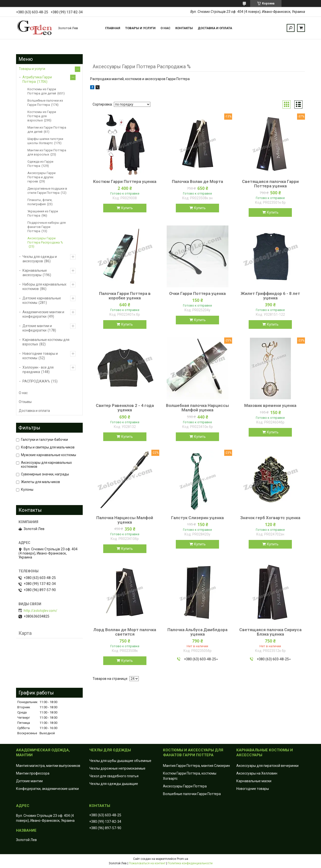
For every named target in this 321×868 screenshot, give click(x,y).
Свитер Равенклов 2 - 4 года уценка (125, 408)
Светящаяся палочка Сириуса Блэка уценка (270, 632)
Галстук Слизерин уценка (197, 518)
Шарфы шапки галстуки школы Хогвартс (45, 141)
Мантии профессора (33, 773)
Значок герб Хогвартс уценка (270, 518)
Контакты (184, 28)
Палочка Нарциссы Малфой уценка (125, 520)
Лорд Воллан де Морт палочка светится (125, 632)
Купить (127, 208)
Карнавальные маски (254, 781)
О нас (165, 28)
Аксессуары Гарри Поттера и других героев (41, 177)
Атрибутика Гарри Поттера (37, 79)
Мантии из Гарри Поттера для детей (47, 130)
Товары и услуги (140, 28)
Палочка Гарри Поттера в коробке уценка (125, 296)
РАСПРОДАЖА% (36, 381)
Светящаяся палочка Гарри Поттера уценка (270, 184)
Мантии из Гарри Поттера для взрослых (47, 152)
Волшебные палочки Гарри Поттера (192, 794)
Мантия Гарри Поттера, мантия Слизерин (196, 766)
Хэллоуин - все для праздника (38, 370)
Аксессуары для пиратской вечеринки (267, 766)
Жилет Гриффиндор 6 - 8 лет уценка (270, 296)
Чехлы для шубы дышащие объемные (120, 761)
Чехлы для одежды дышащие (114, 784)
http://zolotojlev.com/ (40, 611)
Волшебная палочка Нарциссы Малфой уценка (197, 408)
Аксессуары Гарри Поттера (185, 786)
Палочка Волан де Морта (197, 181)
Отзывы (25, 402)
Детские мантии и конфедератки (37, 328)
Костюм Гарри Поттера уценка (125, 181)
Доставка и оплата (215, 28)
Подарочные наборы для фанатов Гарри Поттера (47, 227)
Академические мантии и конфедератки (43, 314)
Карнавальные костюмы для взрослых (46, 342)
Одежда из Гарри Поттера (40, 164)
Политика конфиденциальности (190, 863)
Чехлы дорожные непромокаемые (117, 768)
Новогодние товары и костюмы (40, 356)
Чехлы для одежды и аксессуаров (40, 259)
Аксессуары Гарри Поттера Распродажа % (45, 240)
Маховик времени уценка (270, 405)
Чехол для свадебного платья (114, 776)
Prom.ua (182, 859)
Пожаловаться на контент (147, 863)
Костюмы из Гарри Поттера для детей (42, 91)
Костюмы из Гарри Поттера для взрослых (42, 116)
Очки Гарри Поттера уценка (197, 293)
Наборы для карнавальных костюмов (44, 287)
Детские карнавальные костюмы (42, 300)
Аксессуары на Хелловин (257, 773)
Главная (113, 28)
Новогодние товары (253, 789)
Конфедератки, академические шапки (47, 789)
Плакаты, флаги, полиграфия (40, 202)
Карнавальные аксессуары (35, 273)
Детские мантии (29, 781)
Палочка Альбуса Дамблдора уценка (197, 632)
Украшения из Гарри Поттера (43, 213)
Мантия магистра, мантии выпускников (48, 766)
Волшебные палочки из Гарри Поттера (45, 103)
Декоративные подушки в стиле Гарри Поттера (47, 191)
